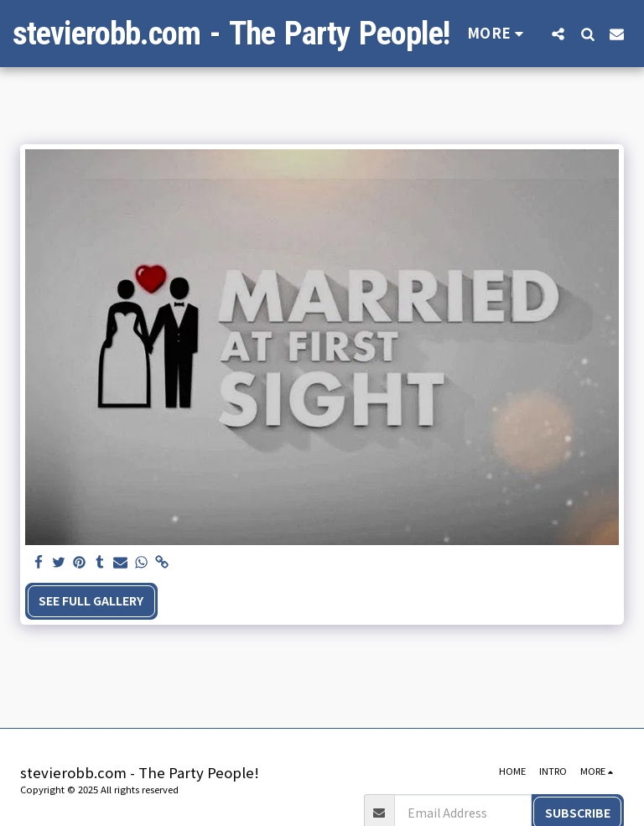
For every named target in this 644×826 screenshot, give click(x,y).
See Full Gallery (91, 600)
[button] (558, 34)
